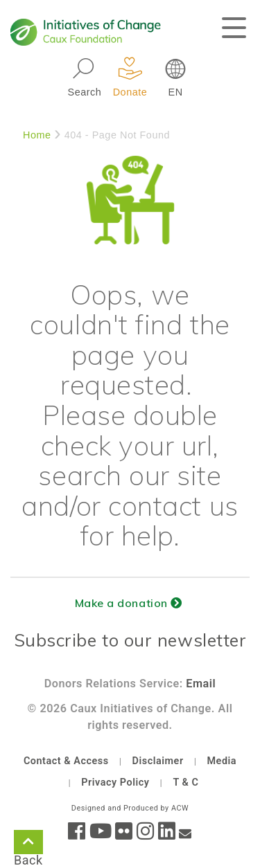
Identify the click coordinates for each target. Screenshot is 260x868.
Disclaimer (158, 761)
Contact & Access (66, 761)
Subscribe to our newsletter (130, 640)
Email (201, 684)
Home (37, 135)
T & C (185, 783)
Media (222, 761)
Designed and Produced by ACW (130, 808)
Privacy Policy (115, 783)
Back (28, 844)
